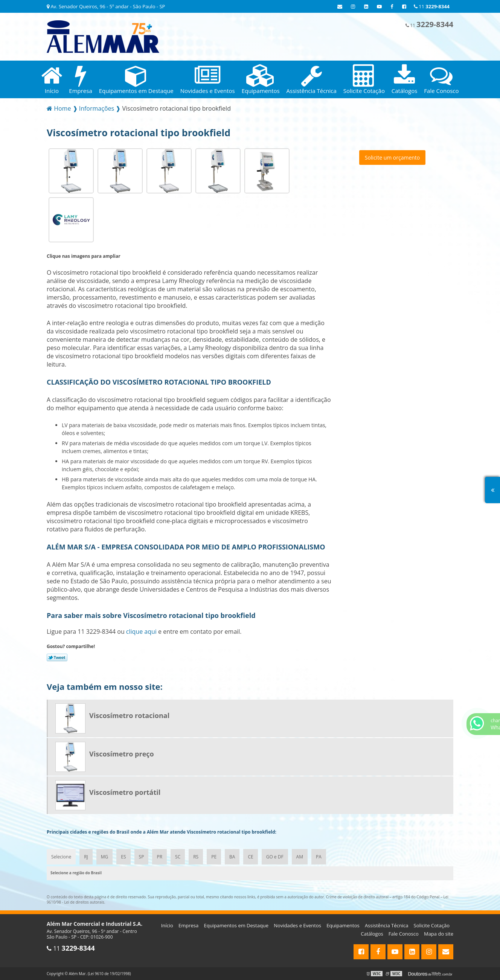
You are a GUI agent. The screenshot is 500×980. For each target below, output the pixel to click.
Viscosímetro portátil (125, 792)
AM (300, 857)
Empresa (188, 925)
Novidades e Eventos (297, 925)
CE (250, 857)
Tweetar (57, 657)
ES (123, 857)
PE (214, 857)
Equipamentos (343, 925)
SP (142, 857)
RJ (86, 857)
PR (159, 857)
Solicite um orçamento (393, 157)
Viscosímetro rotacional (129, 715)
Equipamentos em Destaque (236, 925)
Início (167, 925)
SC (178, 857)
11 (432, 6)
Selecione (61, 857)
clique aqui (141, 632)
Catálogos (372, 934)
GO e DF (275, 857)
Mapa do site (439, 934)
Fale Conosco (404, 934)
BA (232, 857)
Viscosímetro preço (122, 754)
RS (196, 857)
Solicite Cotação (432, 925)
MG (105, 857)
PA (319, 857)
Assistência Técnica (387, 925)
